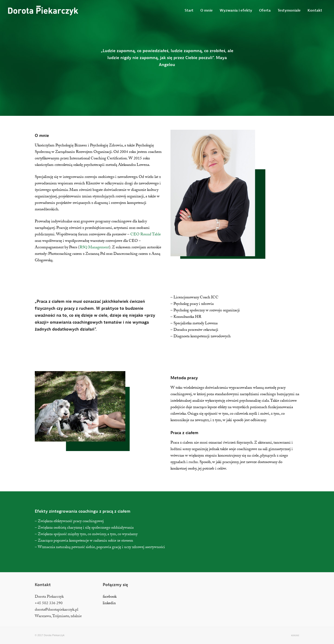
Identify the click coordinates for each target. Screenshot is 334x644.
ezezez (295, 635)
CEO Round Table (146, 235)
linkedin (109, 604)
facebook (110, 597)
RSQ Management (94, 248)
